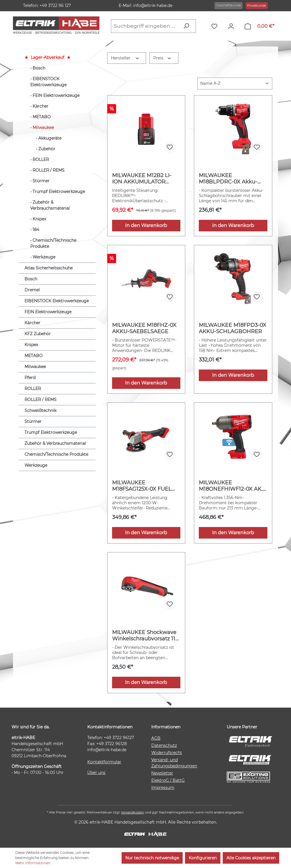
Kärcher (40, 106)
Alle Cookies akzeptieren (251, 858)
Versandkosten (133, 812)
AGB (156, 738)
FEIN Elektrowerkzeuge (56, 95)
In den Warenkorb (146, 225)
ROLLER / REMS (49, 170)
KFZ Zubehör (38, 334)
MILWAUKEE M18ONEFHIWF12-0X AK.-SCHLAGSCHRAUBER (232, 486)
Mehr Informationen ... (35, 863)
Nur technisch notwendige (152, 858)
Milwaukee (43, 128)
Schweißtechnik (40, 410)
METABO (42, 117)
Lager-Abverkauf (48, 57)
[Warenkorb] (259, 26)
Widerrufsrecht (167, 753)
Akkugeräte (50, 138)
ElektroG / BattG (168, 780)
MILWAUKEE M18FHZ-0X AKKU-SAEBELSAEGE (144, 328)
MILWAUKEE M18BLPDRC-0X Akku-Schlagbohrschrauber (228, 179)
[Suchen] (188, 26)
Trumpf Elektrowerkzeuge (59, 192)
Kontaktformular (104, 762)
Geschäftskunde (228, 5)
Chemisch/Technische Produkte (53, 243)
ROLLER (41, 160)
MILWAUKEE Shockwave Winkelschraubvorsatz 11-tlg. (145, 635)
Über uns (96, 773)
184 (36, 230)
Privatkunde (257, 5)
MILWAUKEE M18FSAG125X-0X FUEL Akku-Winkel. (142, 486)
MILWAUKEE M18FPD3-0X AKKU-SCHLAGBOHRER (233, 328)
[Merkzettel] (216, 26)
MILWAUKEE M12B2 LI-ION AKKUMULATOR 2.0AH (142, 179)
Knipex (39, 219)
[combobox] (145, 26)
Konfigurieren (203, 858)
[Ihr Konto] (233, 26)
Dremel (32, 290)
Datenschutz (164, 745)
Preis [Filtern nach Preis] (162, 58)
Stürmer (41, 181)
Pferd (30, 378)
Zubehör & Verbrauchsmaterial (50, 205)
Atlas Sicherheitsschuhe (49, 268)
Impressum (163, 788)
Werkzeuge (44, 257)
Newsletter (162, 773)
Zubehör (47, 149)
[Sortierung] (235, 84)
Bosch (39, 68)
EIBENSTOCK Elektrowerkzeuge (48, 82)
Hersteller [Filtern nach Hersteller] (125, 58)
